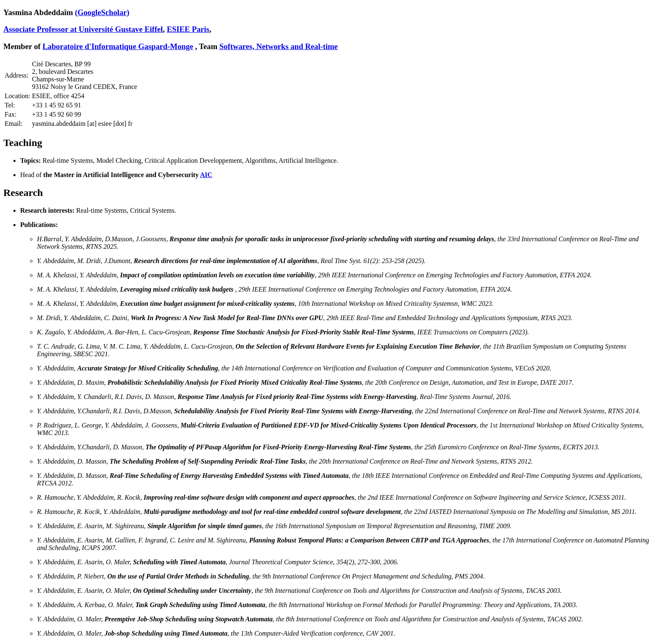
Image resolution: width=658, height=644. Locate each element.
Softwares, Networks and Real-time (279, 46)
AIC (206, 175)
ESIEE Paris (188, 29)
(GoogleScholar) (102, 12)
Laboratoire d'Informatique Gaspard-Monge (118, 46)
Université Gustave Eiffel (121, 29)
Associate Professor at (41, 29)
